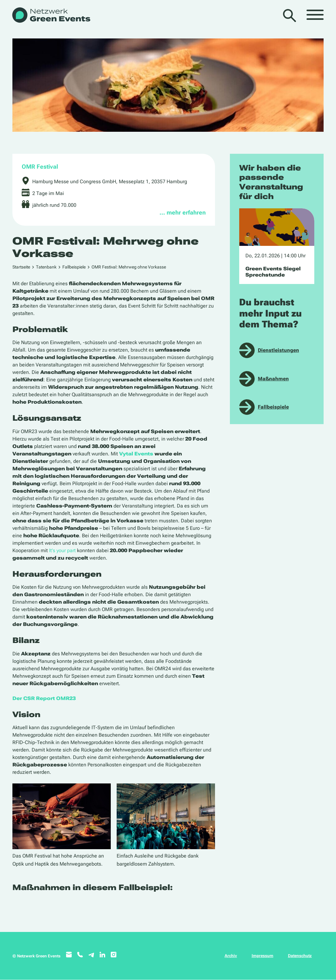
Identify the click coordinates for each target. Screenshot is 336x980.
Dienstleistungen (278, 350)
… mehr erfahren (183, 213)
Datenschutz (300, 956)
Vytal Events (136, 454)
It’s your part (62, 550)
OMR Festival (40, 167)
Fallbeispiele (74, 267)
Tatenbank (46, 267)
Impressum (262, 956)
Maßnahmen (273, 379)
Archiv (231, 956)
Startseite (21, 267)
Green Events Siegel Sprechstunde (273, 272)
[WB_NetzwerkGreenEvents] (51, 16)
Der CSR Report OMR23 (44, 698)
